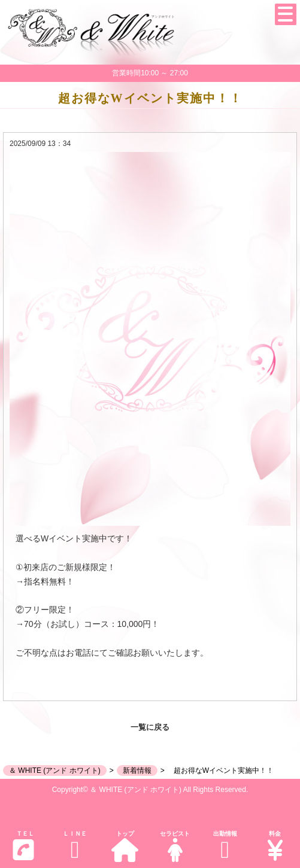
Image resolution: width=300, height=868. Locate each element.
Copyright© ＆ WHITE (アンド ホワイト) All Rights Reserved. (150, 790)
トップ (125, 846)
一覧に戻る (150, 727)
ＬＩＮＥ (75, 846)
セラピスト (175, 846)
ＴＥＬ (23, 846)
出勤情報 (225, 846)
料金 (275, 846)
